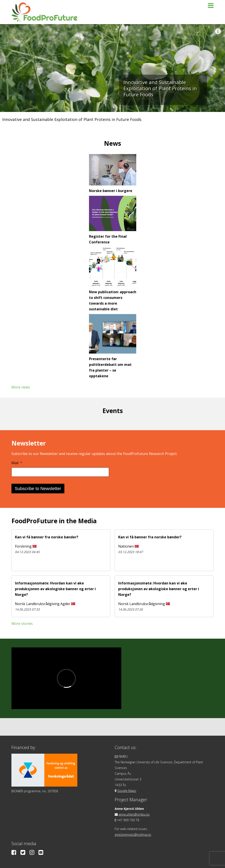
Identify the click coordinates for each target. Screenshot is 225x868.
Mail (17, 463)
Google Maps (127, 791)
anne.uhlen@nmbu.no (134, 814)
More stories (22, 624)
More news (21, 387)
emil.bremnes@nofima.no (133, 835)
